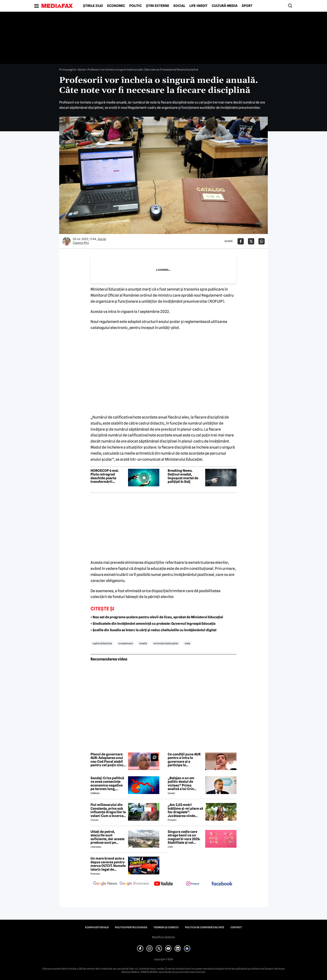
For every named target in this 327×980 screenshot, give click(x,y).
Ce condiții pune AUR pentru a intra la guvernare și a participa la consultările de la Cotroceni (184, 760)
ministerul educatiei (166, 643)
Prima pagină (67, 70)
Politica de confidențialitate (205, 927)
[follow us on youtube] (163, 884)
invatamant (126, 643)
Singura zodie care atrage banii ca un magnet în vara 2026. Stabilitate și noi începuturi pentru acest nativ (184, 837)
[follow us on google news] (105, 884)
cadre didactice (102, 643)
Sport (247, 6)
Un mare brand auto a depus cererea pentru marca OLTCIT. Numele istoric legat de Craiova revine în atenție (108, 864)
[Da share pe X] (251, 241)
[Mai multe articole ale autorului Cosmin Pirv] (67, 241)
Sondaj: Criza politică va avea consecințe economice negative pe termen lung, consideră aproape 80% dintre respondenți (107, 784)
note (187, 643)
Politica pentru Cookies (131, 927)
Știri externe (158, 6)
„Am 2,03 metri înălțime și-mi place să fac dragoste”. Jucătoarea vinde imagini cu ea (185, 810)
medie (143, 643)
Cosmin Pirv (81, 243)
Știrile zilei (93, 6)
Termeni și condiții (166, 927)
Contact (236, 927)
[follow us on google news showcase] (134, 884)
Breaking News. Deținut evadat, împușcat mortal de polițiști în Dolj (183, 476)
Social (179, 6)
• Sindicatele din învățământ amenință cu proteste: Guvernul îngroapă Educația (153, 624)
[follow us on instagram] (193, 884)
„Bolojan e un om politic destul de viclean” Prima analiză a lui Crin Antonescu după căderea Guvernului (183, 784)
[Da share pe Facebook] (241, 241)
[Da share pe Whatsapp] (262, 241)
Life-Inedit (198, 6)
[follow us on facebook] (222, 884)
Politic (136, 6)
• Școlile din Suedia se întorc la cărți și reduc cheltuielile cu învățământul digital (153, 630)
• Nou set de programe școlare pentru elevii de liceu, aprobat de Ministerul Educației (157, 617)
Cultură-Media (225, 6)
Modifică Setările (163, 937)
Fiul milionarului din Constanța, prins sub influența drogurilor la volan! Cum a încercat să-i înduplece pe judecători (108, 810)
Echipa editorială (97, 927)
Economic (116, 6)
